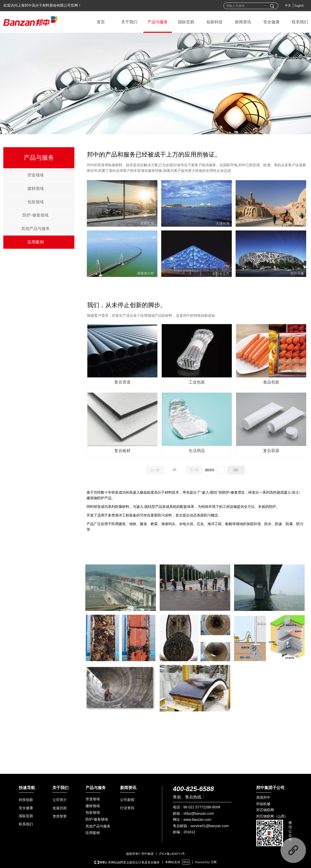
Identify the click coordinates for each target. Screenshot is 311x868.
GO (236, 470)
